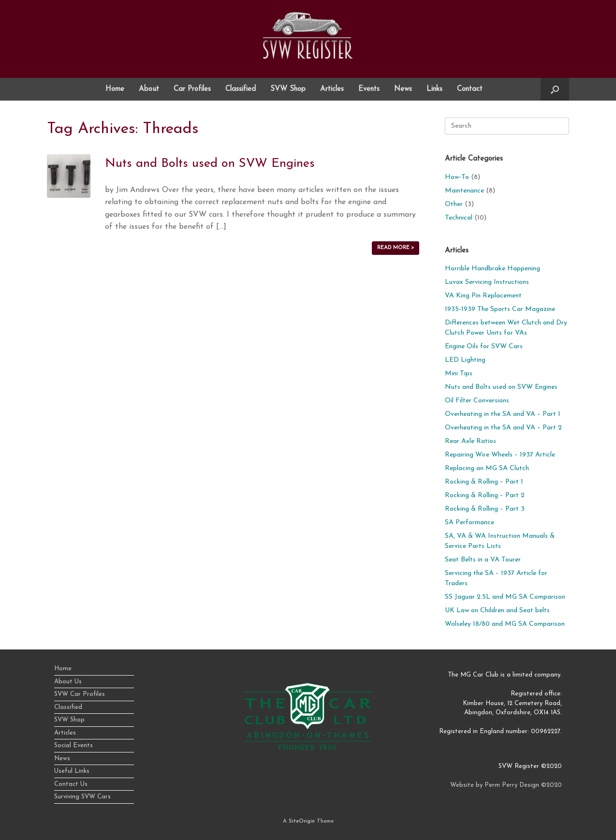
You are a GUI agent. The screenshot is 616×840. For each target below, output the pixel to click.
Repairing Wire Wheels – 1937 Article (500, 455)
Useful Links (72, 771)
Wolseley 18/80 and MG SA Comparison (505, 624)
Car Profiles (192, 89)
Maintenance (464, 191)
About (149, 89)
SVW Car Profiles (80, 694)
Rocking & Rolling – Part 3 (485, 509)
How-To (457, 177)
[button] (555, 89)
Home (115, 89)
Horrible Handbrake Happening (492, 269)
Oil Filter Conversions (477, 401)
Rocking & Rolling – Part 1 (484, 482)
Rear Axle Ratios (470, 441)
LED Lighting (465, 360)
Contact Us (71, 784)
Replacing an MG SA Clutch (487, 468)
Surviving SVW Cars (82, 797)
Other (454, 204)
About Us (68, 682)
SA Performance (469, 523)
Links (434, 89)
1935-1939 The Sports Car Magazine (500, 309)
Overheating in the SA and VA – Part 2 (503, 428)
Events (369, 89)
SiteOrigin (302, 821)
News (403, 89)
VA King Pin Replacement (483, 296)
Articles (332, 89)
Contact (470, 89)
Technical (459, 218)
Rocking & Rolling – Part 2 (485, 495)
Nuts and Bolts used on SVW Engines (210, 164)
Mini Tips (459, 374)
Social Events (73, 745)
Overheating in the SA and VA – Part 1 (503, 414)
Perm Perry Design (512, 785)
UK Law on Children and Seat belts (497, 611)
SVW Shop (288, 89)
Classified (241, 89)
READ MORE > (396, 248)
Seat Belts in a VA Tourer (483, 560)
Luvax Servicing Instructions (487, 282)
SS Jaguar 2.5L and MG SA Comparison (505, 597)
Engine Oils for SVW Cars (484, 346)
